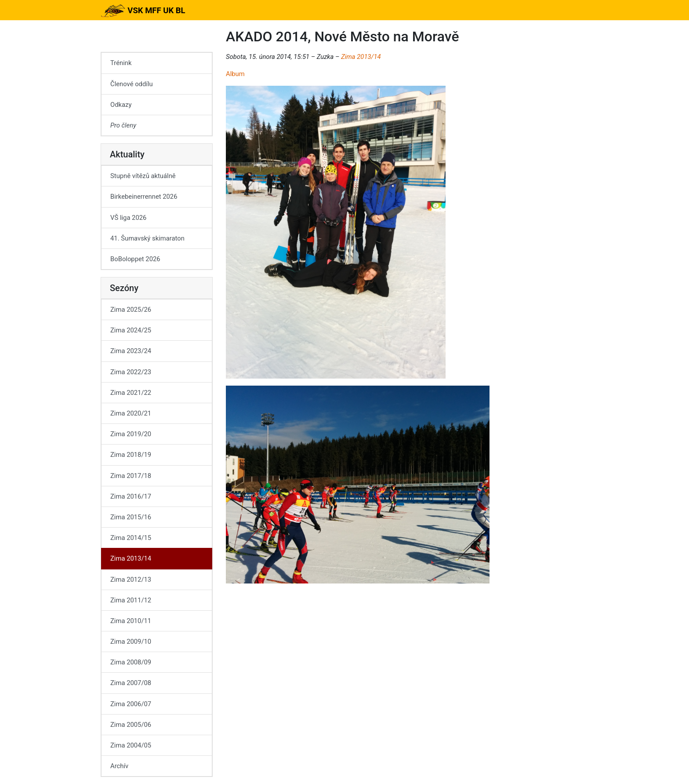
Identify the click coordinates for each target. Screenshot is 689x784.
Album (235, 74)
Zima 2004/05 (131, 745)
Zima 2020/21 (131, 413)
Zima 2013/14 (361, 57)
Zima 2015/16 (131, 517)
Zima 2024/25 (131, 330)
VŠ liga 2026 (128, 218)
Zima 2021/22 (131, 393)
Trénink (121, 63)
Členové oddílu (132, 84)
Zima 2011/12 (131, 600)
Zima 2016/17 (131, 496)
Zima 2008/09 (131, 662)
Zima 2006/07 (131, 704)
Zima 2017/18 (131, 476)
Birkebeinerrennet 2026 (144, 197)
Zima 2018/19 (131, 455)
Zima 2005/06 (131, 725)
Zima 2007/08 (131, 683)
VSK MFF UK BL (143, 11)
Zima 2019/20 (131, 434)
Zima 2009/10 (131, 642)
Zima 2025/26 (131, 310)
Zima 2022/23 (131, 372)
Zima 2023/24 (131, 351)
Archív (119, 766)
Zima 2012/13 (131, 580)
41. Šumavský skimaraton (147, 238)
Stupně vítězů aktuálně (143, 176)
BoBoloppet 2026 (135, 259)
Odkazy (121, 105)
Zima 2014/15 (131, 538)
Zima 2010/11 (131, 621)
